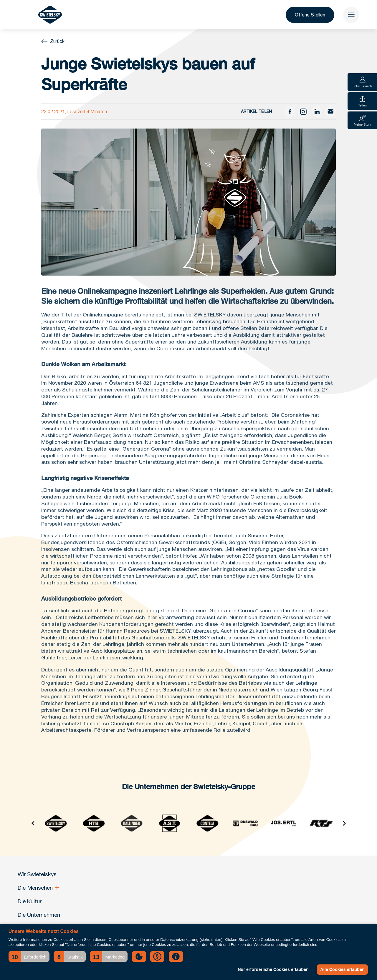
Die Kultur (30, 901)
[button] (29, 956)
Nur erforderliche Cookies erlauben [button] (273, 969)
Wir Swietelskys (37, 874)
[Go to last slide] (33, 823)
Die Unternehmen (39, 915)
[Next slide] (344, 823)
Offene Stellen (310, 15)
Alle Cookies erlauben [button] (342, 969)
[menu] (351, 15)
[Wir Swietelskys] (50, 15)
